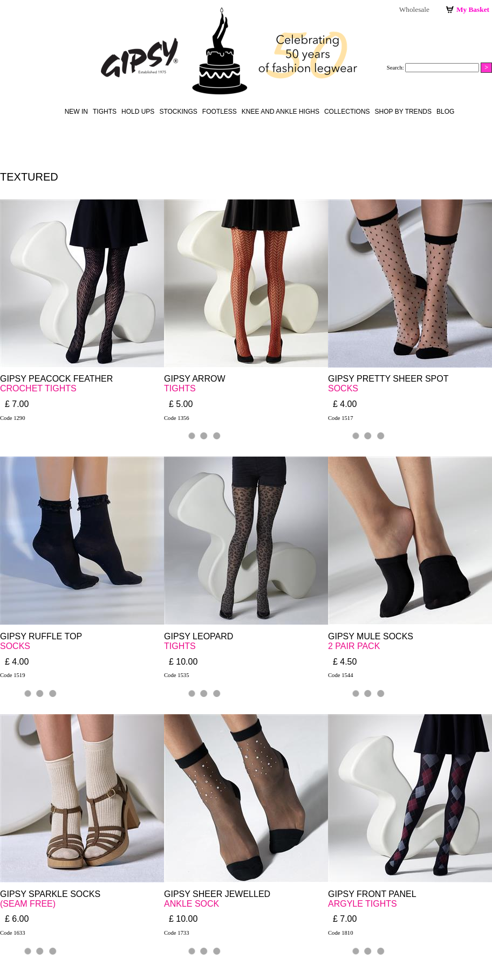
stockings (178, 112)
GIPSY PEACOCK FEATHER (56, 379)
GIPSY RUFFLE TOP (41, 636)
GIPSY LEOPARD (199, 636)
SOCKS (343, 388)
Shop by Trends (403, 112)
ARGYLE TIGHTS (363, 904)
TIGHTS (180, 388)
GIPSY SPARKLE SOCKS (50, 894)
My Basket (473, 9)
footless (220, 112)
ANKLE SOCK (192, 904)
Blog (445, 112)
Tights (105, 112)
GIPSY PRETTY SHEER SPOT (388, 379)
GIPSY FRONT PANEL (372, 894)
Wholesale (414, 9)
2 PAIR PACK (354, 646)
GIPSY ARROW (195, 379)
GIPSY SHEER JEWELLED (217, 894)
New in (76, 112)
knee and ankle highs (281, 112)
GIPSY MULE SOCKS (371, 636)
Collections (347, 112)
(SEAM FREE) (28, 904)
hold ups (138, 112)
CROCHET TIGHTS (38, 388)
